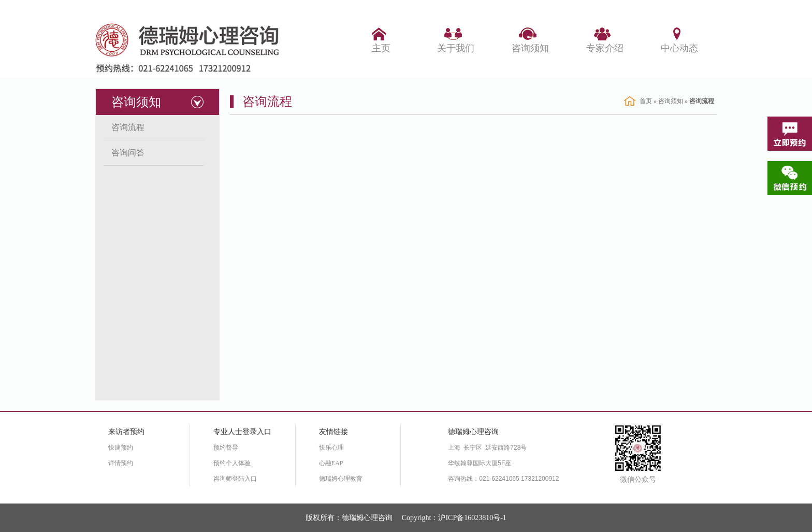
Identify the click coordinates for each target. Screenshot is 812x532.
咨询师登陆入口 (235, 479)
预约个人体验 (232, 463)
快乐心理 (331, 448)
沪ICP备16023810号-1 (472, 518)
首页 (646, 101)
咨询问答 (128, 153)
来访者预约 (126, 432)
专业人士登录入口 (242, 432)
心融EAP (331, 463)
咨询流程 (128, 127)
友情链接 (334, 432)
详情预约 (121, 463)
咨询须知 (136, 102)
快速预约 (121, 448)
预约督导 (226, 448)
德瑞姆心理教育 (341, 479)
